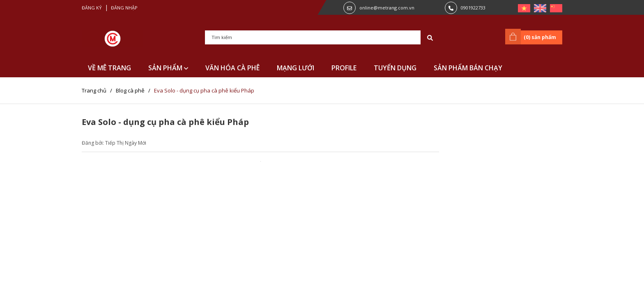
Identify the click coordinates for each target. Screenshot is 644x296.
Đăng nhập (124, 8)
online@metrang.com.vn (387, 8)
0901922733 (473, 8)
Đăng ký (92, 8)
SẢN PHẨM (168, 68)
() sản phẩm (532, 37)
